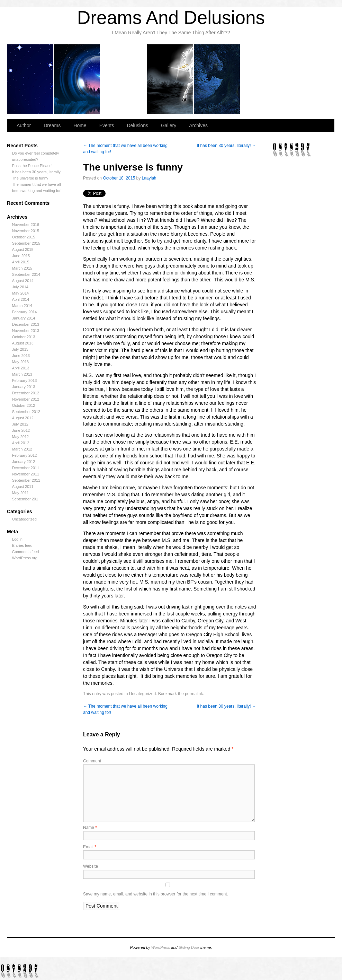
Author (30, 79)
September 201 (25, 499)
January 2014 (24, 318)
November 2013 (26, 331)
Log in (17, 539)
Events (170, 79)
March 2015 (22, 268)
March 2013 (22, 374)
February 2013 (25, 380)
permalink (194, 694)
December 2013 (26, 324)
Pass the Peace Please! (32, 166)
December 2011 (26, 468)
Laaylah (149, 178)
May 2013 (20, 362)
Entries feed (22, 545)
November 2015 (26, 231)
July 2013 (20, 349)
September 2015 (26, 243)
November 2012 (26, 399)
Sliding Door (189, 947)
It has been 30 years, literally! (37, 172)
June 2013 (21, 356)
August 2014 (23, 281)
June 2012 (21, 430)
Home (124, 79)
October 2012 (24, 405)
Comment (92, 761)
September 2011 (26, 480)
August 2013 (23, 343)
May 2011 (20, 493)
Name (90, 828)
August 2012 (23, 418)
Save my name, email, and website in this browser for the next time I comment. (156, 894)
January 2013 (24, 387)
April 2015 (21, 262)
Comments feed (26, 552)
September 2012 (26, 412)
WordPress (161, 947)
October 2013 (24, 337)
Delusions (217, 79)
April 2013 (21, 368)
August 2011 (23, 487)
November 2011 (26, 474)
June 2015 (21, 256)
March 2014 (22, 306)
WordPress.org (25, 558)
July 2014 (20, 287)
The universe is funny (30, 178)
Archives (310, 79)
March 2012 (22, 449)
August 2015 (23, 250)
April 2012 (21, 443)
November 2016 (26, 225)
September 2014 (26, 274)
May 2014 (20, 293)
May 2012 (20, 437)
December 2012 (26, 393)
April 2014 (21, 299)
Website (91, 866)
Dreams (77, 79)
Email (90, 847)
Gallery (264, 79)
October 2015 (24, 237)
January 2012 (24, 462)
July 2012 (20, 424)
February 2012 (25, 455)
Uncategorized (24, 519)
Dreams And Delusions (171, 17)
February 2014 (25, 312)
